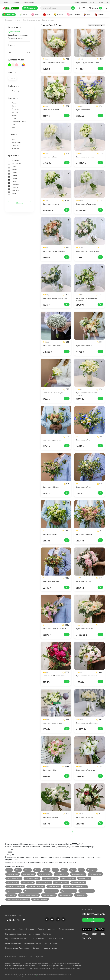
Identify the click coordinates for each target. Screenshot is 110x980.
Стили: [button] (13, 134)
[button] (5, 2)
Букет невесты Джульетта (86, 770)
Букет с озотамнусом (50, 878)
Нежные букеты (81, 895)
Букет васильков (13, 874)
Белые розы (92, 870)
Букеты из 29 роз (28, 883)
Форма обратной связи (93, 920)
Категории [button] (15, 27)
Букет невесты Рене (50, 534)
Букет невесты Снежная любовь (88, 251)
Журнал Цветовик (27, 929)
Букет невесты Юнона (84, 346)
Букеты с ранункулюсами (33, 891)
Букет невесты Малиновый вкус (54, 676)
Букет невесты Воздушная (52, 346)
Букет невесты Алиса (84, 440)
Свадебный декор (15, 38)
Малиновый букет (65, 895)
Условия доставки (38, 939)
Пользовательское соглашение (15, 968)
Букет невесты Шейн (50, 770)
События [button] (14, 86)
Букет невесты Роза (50, 157)
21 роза (28, 870)
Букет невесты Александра (52, 723)
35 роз (46, 870)
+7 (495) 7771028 (16, 920)
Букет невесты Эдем (84, 487)
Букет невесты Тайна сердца (53, 393)
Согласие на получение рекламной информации (20, 966)
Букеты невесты (15, 32)
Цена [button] (12, 45)
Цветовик (9, 20)
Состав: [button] (13, 98)
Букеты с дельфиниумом (36, 887)
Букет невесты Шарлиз (84, 817)
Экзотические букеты (40, 899)
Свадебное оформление (18, 35)
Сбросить (19, 203)
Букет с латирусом (95, 874)
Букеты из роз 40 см (44, 883)
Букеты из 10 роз (84, 878)
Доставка (84, 2)
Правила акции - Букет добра (17, 948)
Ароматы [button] (14, 156)
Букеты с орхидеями (14, 891)
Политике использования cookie (45, 976)
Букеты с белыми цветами (15, 887)
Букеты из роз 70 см (78, 883)
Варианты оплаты (56, 939)
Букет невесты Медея (84, 534)
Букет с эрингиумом (68, 878)
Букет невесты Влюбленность (87, 723)
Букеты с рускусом (51, 891)
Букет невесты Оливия (84, 581)
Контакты (47, 934)
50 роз (64, 870)
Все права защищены (26, 957)
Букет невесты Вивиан (51, 581)
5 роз (55, 870)
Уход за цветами (52, 943)
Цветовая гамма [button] (17, 60)
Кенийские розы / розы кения (29, 895)
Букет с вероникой (61, 874)
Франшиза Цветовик (33, 943)
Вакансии (52, 929)
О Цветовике (11, 929)
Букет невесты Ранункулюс (86, 204)
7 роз (73, 870)
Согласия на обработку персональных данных (66, 963)
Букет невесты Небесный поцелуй (55, 298)
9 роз (81, 870)
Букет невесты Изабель (51, 110)
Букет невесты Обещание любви (54, 629)
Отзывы (77, 2)
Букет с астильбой (45, 874)
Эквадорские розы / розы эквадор (18, 899)
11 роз (9, 870)
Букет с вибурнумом (78, 874)
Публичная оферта (75, 966)
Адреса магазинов (67, 929)
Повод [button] (12, 72)
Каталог (18, 20)
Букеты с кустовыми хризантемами (75, 887)
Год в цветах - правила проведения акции (23, 934)
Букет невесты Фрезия (51, 204)
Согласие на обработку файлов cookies (36, 963)
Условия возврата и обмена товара (39, 968)
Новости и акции (50, 948)
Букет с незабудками (32, 878)
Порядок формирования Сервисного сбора (67, 968)
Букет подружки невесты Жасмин (88, 63)
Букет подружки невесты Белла (54, 63)
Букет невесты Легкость (85, 157)
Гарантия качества (13, 943)
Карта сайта (40, 957)
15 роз (18, 870)
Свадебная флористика (31, 20)
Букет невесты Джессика (52, 440)
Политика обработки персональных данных (52, 966)
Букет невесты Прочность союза (54, 251)
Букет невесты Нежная (84, 629)
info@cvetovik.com (94, 914)
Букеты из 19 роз (12, 883)
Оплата (92, 2)
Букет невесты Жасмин (85, 110)
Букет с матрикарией (14, 878)
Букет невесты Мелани (51, 487)
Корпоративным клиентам (16, 939)
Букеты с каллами (54, 887)
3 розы (37, 870)
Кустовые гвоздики (49, 895)
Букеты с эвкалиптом (69, 891)
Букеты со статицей (87, 891)
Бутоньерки (11, 895)
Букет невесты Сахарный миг (87, 676)
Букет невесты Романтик (52, 817)
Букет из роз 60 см (28, 874)
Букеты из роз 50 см (61, 883)
